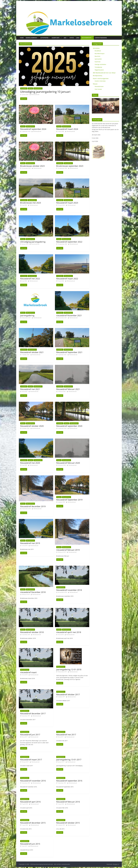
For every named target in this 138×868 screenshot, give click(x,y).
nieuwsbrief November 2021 (69, 315)
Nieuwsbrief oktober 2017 (68, 694)
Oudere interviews (100, 81)
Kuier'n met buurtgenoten (101, 78)
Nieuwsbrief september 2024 (33, 129)
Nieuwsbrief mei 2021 (30, 389)
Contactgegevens (101, 38)
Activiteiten (44, 38)
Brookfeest (98, 51)
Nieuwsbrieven (87, 38)
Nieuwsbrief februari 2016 (68, 802)
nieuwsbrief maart (28, 672)
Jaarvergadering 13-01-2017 (69, 760)
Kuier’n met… (56, 38)
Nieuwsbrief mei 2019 (30, 543)
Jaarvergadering (27, 315)
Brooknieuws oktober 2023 (32, 166)
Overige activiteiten (100, 64)
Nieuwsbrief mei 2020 (30, 463)
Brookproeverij (98, 76)
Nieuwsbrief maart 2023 (67, 203)
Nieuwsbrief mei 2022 (30, 279)
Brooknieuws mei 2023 (31, 203)
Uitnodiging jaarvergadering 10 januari (45, 92)
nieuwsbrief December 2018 (33, 592)
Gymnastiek (98, 59)
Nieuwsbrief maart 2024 (67, 129)
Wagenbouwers (99, 70)
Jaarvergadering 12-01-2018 (69, 669)
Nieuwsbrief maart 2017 (31, 760)
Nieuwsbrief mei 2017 (66, 735)
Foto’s (72, 38)
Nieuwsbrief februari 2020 (68, 463)
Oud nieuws (98, 89)
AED (65, 38)
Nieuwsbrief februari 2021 (68, 389)
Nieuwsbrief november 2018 (69, 590)
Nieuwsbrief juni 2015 (30, 844)
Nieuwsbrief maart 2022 (67, 279)
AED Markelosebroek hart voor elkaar (104, 73)
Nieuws (30, 88)
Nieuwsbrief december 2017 (33, 713)
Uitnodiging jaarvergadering (33, 242)
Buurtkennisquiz (100, 53)
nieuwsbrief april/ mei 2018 (69, 632)
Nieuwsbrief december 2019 (33, 506)
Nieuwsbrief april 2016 (30, 802)
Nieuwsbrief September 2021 (69, 352)
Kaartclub (98, 62)
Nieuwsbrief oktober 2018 (32, 632)
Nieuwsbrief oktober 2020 (32, 426)
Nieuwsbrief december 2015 (33, 823)
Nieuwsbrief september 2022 (69, 242)
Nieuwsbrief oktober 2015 (68, 823)
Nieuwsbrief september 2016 (69, 781)
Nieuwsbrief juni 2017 (30, 735)
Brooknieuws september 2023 (70, 166)
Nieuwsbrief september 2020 (69, 426)
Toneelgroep (98, 67)
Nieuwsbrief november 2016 (33, 781)
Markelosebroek (31, 38)
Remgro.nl (116, 864)
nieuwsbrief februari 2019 (68, 550)
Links (78, 38)
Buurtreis (97, 56)
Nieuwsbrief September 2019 (69, 500)
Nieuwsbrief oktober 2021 (32, 352)
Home (22, 38)
